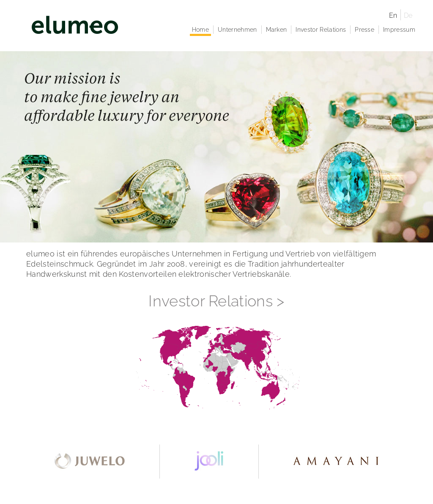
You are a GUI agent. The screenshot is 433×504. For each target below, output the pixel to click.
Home (200, 30)
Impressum (399, 30)
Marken (277, 30)
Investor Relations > (216, 301)
